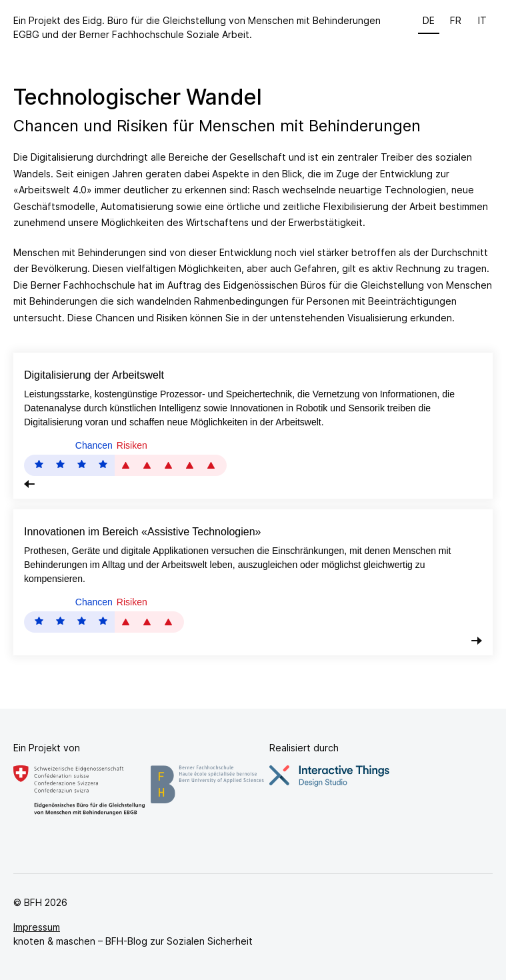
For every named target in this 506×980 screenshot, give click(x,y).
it (482, 20)
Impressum (37, 927)
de (429, 20)
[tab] (253, 426)
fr (456, 20)
